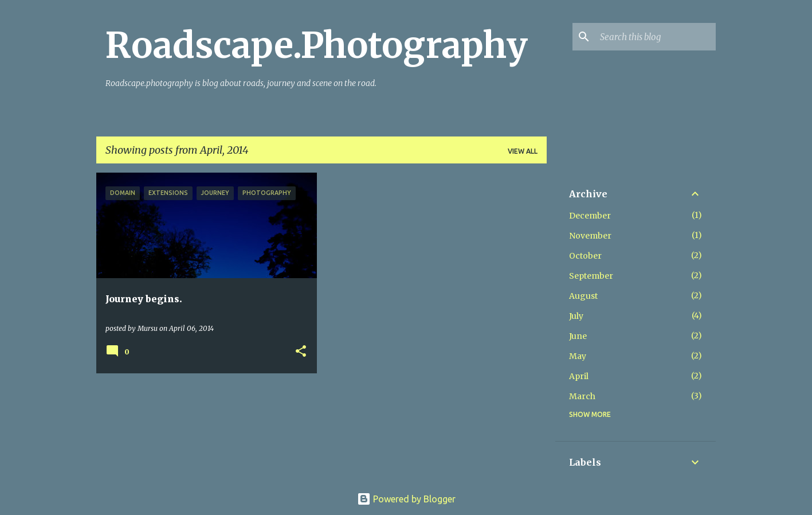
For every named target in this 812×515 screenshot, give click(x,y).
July (576, 316)
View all (523, 151)
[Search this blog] (656, 37)
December (590, 216)
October (585, 256)
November (590, 236)
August (583, 296)
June (578, 336)
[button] (301, 352)
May (578, 356)
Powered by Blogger (406, 499)
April (579, 376)
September (591, 276)
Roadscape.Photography (317, 45)
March (582, 396)
